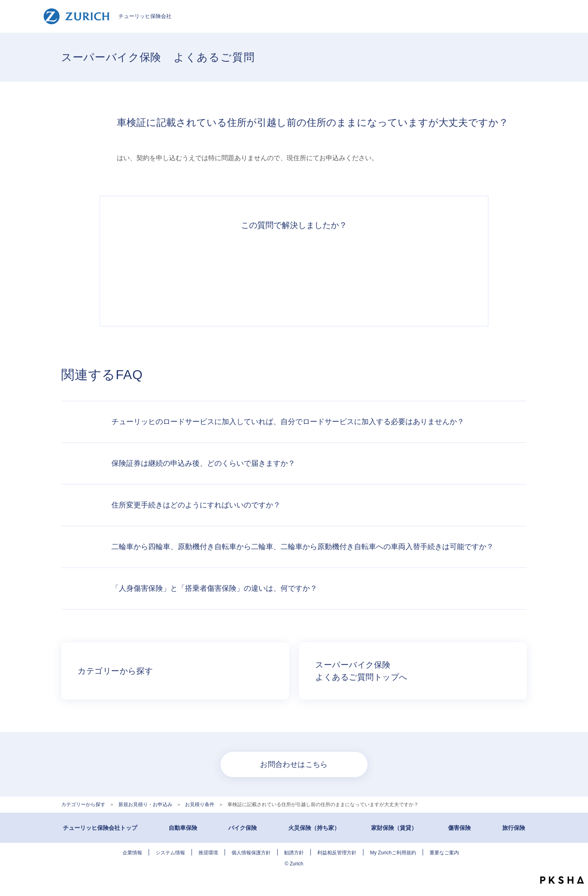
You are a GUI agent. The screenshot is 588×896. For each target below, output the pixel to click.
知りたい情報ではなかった (407, 274)
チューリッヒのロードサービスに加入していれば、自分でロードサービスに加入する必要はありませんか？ (288, 422)
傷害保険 (459, 828)
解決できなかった (332, 274)
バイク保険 (243, 828)
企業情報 (132, 853)
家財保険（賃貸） (394, 828)
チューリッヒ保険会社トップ (100, 828)
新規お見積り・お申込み (145, 804)
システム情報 (170, 853)
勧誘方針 (294, 853)
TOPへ (576, 863)
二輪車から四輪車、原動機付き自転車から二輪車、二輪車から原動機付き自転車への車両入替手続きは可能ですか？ (303, 547)
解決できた (181, 274)
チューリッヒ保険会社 (107, 16)
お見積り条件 (200, 804)
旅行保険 (514, 828)
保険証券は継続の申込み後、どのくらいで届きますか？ (203, 463)
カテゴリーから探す (83, 804)
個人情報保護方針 (251, 853)
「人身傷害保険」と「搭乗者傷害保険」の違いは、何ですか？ (214, 588)
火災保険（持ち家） (314, 828)
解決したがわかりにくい (256, 274)
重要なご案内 (444, 853)
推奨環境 (208, 853)
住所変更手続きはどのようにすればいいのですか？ (196, 505)
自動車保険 (183, 828)
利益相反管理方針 (337, 853)
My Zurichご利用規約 (393, 853)
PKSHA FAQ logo (562, 880)
